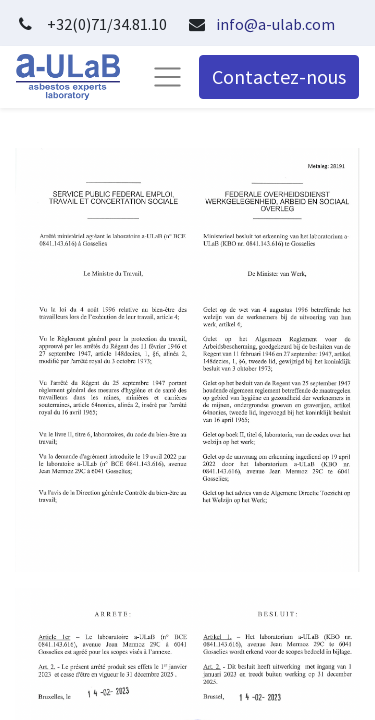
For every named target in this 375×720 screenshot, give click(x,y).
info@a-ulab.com (275, 24)
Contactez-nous (279, 76)
